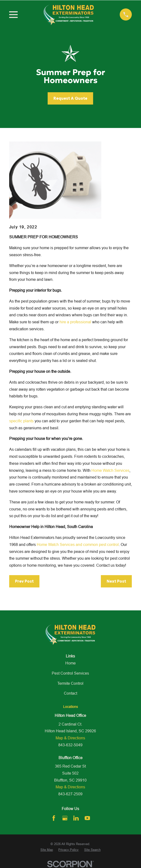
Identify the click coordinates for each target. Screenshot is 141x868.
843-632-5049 (70, 745)
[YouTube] (87, 818)
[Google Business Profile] (65, 818)
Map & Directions (70, 738)
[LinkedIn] (76, 818)
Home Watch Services (110, 470)
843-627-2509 (70, 794)
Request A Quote (70, 98)
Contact (70, 693)
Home (70, 663)
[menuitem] (47, 850)
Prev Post (24, 581)
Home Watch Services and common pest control (78, 544)
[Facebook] (54, 818)
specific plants (21, 421)
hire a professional (75, 322)
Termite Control (70, 683)
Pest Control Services (70, 673)
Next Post (116, 581)
